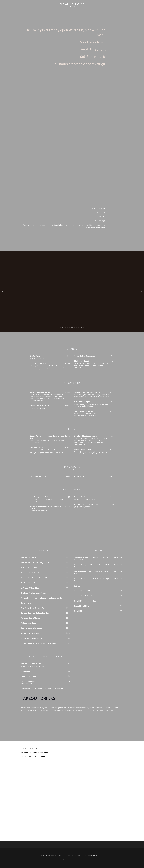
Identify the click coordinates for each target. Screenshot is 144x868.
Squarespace (77, 860)
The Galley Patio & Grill (72, 5)
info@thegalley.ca (95, 856)
